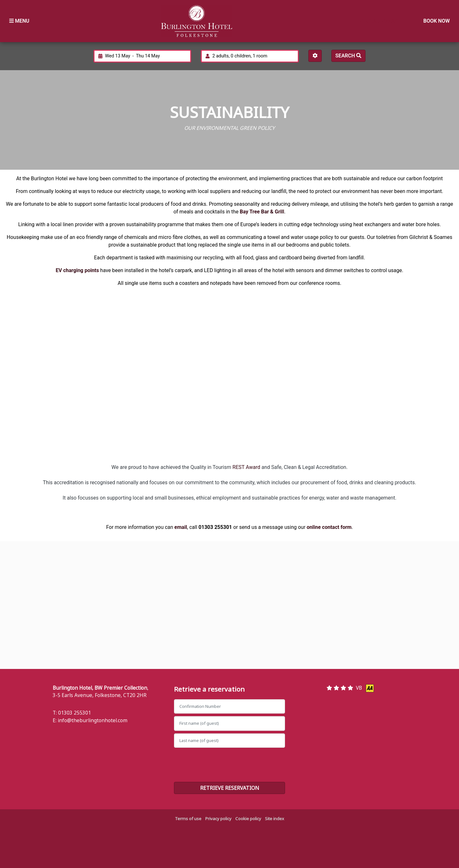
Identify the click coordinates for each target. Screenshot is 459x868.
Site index (275, 819)
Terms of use (188, 819)
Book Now (436, 21)
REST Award (246, 467)
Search (348, 56)
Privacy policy (218, 819)
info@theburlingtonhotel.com (93, 720)
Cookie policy (248, 819)
